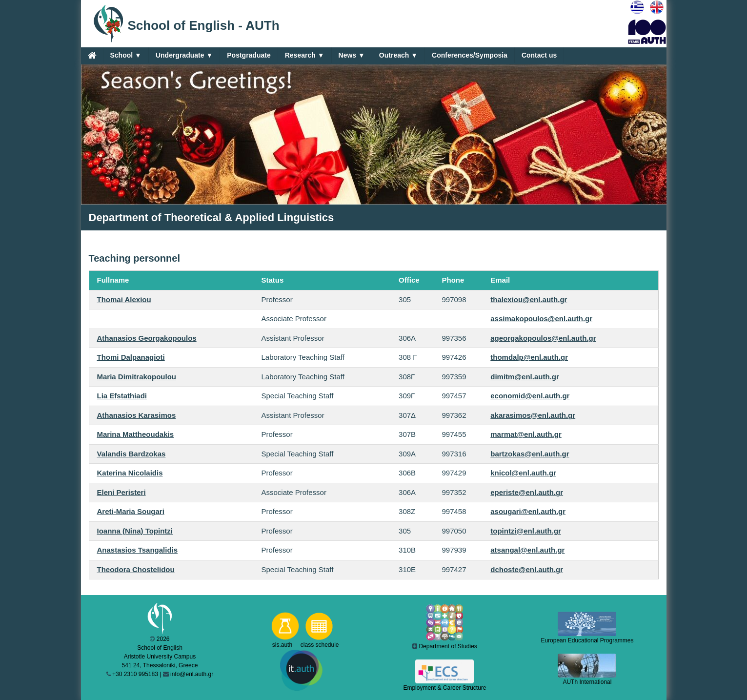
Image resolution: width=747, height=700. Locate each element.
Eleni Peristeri (121, 492)
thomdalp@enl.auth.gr (529, 357)
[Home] (92, 55)
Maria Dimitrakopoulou (137, 377)
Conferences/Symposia (470, 55)
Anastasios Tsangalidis (138, 550)
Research (305, 55)
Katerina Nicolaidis (130, 473)
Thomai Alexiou (124, 299)
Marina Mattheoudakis (136, 434)
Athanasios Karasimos (137, 415)
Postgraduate (249, 55)
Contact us (539, 55)
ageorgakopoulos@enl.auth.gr (543, 338)
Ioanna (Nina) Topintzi (135, 531)
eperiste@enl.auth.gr (527, 492)
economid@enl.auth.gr (530, 396)
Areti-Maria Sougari (131, 511)
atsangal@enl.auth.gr (527, 550)
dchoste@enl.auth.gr (527, 569)
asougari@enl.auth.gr (528, 511)
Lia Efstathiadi (122, 396)
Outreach (398, 55)
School (126, 55)
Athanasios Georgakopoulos (147, 338)
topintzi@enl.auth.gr (526, 531)
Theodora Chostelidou (136, 569)
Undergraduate (184, 55)
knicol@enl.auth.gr (523, 473)
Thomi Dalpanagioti (131, 357)
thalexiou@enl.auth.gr (529, 299)
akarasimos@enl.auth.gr (533, 415)
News (352, 55)
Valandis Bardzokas (131, 454)
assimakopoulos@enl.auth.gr (541, 319)
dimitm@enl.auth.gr (525, 377)
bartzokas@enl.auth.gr (530, 454)
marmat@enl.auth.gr (526, 434)
